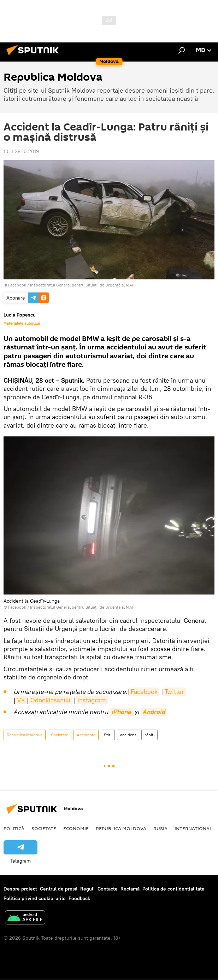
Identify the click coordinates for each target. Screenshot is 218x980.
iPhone (121, 712)
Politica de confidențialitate (173, 889)
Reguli (87, 889)
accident (128, 735)
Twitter (174, 692)
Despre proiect (20, 889)
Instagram (92, 700)
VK (21, 700)
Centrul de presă (59, 889)
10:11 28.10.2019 (21, 151)
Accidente (86, 735)
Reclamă (130, 889)
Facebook (144, 692)
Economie (76, 828)
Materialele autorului (22, 323)
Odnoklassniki (50, 700)
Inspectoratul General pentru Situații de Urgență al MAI (82, 285)
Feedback (79, 898)
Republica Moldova (25, 735)
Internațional (193, 828)
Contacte (108, 889)
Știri (108, 735)
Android (154, 712)
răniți (149, 735)
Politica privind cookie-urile (35, 898)
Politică (14, 828)
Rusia (160, 828)
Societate (60, 735)
